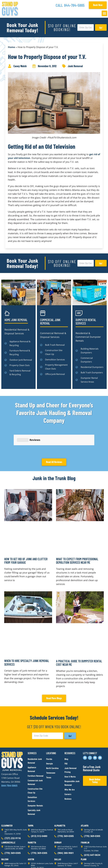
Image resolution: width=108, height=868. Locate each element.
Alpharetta (60, 802)
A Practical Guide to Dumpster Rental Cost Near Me (79, 639)
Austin (31, 835)
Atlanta (85, 802)
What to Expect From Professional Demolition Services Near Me (77, 537)
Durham (58, 819)
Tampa (31, 802)
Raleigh (5, 835)
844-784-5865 (74, 5)
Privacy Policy (8, 861)
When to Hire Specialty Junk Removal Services (27, 639)
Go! (101, 28)
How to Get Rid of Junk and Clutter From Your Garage (26, 537)
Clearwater (7, 802)
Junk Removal (75, 66)
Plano (84, 835)
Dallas (58, 835)
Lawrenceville (8, 819)
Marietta (32, 819)
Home (11, 47)
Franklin (85, 819)
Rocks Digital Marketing (95, 861)
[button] (104, 13)
